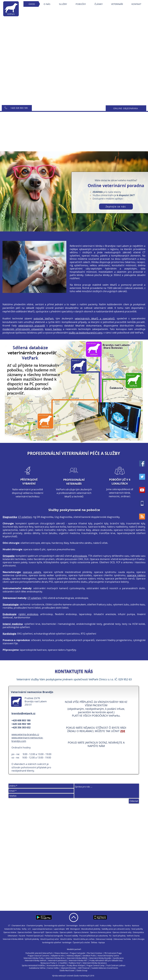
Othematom (13, 936)
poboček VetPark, (44, 319)
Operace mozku (52, 932)
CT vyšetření (25, 517)
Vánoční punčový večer (50, 939)
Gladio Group (82, 970)
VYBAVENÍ (29, 484)
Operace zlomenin (81, 932)
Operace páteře (66, 932)
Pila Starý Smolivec (95, 953)
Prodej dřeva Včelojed (76, 965)
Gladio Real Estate (67, 970)
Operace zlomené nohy (122, 932)
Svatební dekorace (99, 968)
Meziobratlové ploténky (91, 929)
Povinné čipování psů (35, 936)
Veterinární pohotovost (57, 960)
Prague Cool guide (78, 953)
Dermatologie (72, 926)
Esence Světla (53, 968)
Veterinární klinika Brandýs (100, 958)
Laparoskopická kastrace (42, 929)
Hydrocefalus (118, 926)
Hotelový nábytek (74, 956)
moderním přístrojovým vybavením (23, 329)
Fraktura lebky (106, 926)
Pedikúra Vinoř (75, 963)
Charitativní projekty (35, 926)
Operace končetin (25, 932)
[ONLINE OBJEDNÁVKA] (126, 108)
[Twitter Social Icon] (142, 477)
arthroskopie (80, 556)
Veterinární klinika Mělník (13, 939)
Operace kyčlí (39, 932)
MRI (67, 929)
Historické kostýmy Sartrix (108, 956)
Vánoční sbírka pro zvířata (84, 939)
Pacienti (22, 936)
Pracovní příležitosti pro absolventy (94, 936)
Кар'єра (102, 943)
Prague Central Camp (95, 965)
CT (9, 926)
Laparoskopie (59, 929)
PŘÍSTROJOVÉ (29, 480)
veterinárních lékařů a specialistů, (95, 319)
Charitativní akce (18, 926)
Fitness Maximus (61, 953)
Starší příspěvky (119, 936)
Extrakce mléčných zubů (89, 926)
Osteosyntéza (138, 932)
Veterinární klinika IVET (78, 960)
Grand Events (113, 968)
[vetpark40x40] (142, 503)
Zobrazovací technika (122, 939)
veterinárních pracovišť (32, 326)
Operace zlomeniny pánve (101, 932)
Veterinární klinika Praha (34, 958)
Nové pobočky (137, 929)
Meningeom (75, 929)
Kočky (24, 929)
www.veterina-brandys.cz (25, 734)
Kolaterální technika (13, 929)
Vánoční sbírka (66, 939)
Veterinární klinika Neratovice (95, 963)
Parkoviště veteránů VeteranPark (39, 953)
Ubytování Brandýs (68, 968)
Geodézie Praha (89, 956)
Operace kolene (10, 932)
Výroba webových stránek (63, 976)
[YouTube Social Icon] (142, 490)
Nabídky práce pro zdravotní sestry (116, 929)
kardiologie (67, 943)
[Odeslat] (134, 801)
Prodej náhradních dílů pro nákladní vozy (106, 960)
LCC (29, 929)
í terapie (61, 965)
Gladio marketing (81, 976)
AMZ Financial (84, 968)
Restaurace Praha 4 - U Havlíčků (54, 963)
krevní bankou (53, 329)
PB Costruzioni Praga (113, 953)
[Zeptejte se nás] (116, 207)
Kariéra (128, 926)
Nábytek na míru (58, 956)
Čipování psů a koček (81, 943)
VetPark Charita (133, 936)
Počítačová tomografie (54, 936)
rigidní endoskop (28, 614)
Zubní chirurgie (138, 939)
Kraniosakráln (52, 965)
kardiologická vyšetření (52, 943)
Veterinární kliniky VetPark (35, 960)
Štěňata (94, 943)
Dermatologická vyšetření (55, 926)
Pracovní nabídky (71, 936)
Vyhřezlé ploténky (32, 939)
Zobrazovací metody (104, 939)
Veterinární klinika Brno (55, 958)
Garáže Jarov (118, 958)
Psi (110, 936)
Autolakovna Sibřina (37, 968)
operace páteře (32, 572)
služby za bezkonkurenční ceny (85, 333)
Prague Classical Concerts (38, 956)
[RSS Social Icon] (142, 517)
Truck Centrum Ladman (116, 965)
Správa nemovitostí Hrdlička (33, 965)
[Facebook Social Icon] (142, 463)
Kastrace (136, 926)
